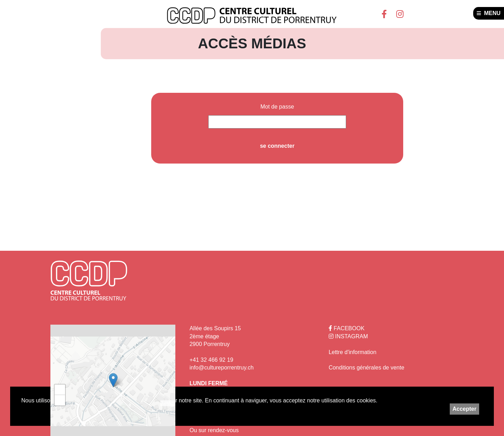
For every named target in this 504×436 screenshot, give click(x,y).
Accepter (464, 409)
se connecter (277, 146)
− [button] (60, 400)
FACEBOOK (346, 328)
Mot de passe (277, 107)
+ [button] (60, 390)
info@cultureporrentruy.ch (221, 368)
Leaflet (168, 403)
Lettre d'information (352, 352)
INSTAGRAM (348, 336)
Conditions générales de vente (366, 368)
